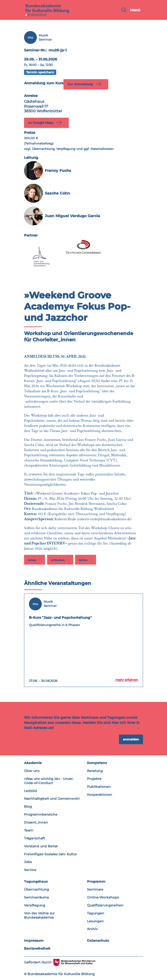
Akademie (33, 763)
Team (29, 830)
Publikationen (99, 787)
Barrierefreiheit (37, 948)
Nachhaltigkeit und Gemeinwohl (52, 799)
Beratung (95, 771)
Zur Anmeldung (85, 84)
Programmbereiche (41, 814)
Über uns (32, 771)
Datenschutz (98, 941)
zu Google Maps (46, 123)
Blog (28, 807)
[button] (35, 560)
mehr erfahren (127, 680)
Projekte (94, 779)
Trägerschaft (35, 838)
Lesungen (95, 921)
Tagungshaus (36, 881)
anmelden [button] (131, 739)
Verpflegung (35, 905)
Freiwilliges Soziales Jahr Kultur (50, 854)
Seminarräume (37, 897)
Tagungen (96, 913)
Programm (96, 881)
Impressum (34, 941)
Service (30, 870)
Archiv (92, 929)
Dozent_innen (36, 822)
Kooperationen (100, 795)
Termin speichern (40, 72)
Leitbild (30, 791)
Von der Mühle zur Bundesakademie (39, 915)
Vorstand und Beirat (41, 846)
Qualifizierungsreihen (105, 905)
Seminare (95, 889)
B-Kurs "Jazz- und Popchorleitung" (60, 617)
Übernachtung (37, 889)
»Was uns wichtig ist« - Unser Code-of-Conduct (49, 781)
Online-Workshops (103, 897)
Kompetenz (97, 763)
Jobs (28, 862)
